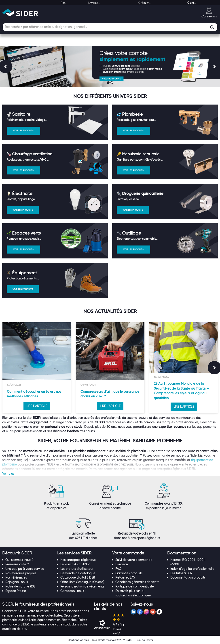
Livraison (122, 564)
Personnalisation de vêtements (82, 586)
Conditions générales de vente (137, 582)
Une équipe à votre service (25, 569)
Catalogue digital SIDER (78, 577)
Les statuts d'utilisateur (77, 569)
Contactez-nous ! (73, 591)
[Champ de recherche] (110, 27)
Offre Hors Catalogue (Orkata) (82, 582)
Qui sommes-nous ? (20, 560)
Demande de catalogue (78, 573)
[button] (17, 553)
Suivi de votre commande (134, 560)
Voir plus (8, 474)
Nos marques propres (21, 573)
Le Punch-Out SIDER (75, 564)
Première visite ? (17, 564)
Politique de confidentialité (135, 586)
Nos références (16, 577)
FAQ (118, 569)
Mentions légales (78, 640)
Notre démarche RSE (20, 586)
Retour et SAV (125, 577)
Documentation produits (188, 577)
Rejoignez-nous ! (17, 582)
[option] (37, 368)
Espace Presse (16, 591)
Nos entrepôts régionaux (78, 560)
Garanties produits (129, 573)
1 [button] (109, 83)
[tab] (27, 553)
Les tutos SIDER (181, 573)
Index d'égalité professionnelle (192, 569)
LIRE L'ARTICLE (37, 406)
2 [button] (112, 83)
